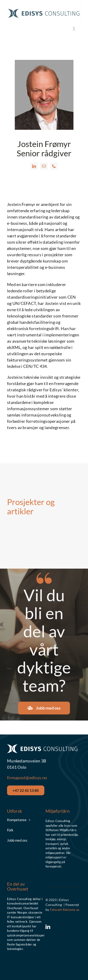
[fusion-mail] (44, 166)
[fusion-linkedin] (34, 166)
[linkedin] (48, 927)
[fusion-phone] (54, 166)
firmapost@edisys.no (27, 778)
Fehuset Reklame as (65, 910)
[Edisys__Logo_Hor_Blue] (44, 10)
